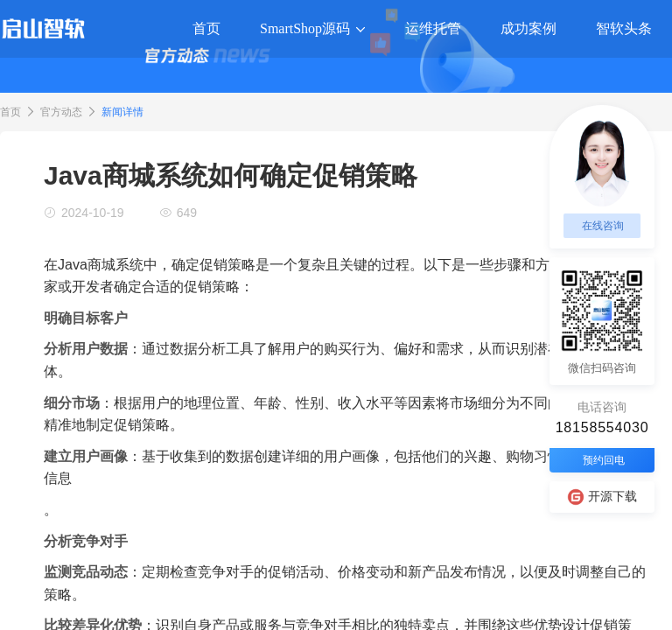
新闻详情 (122, 112)
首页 (10, 112)
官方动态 (61, 112)
